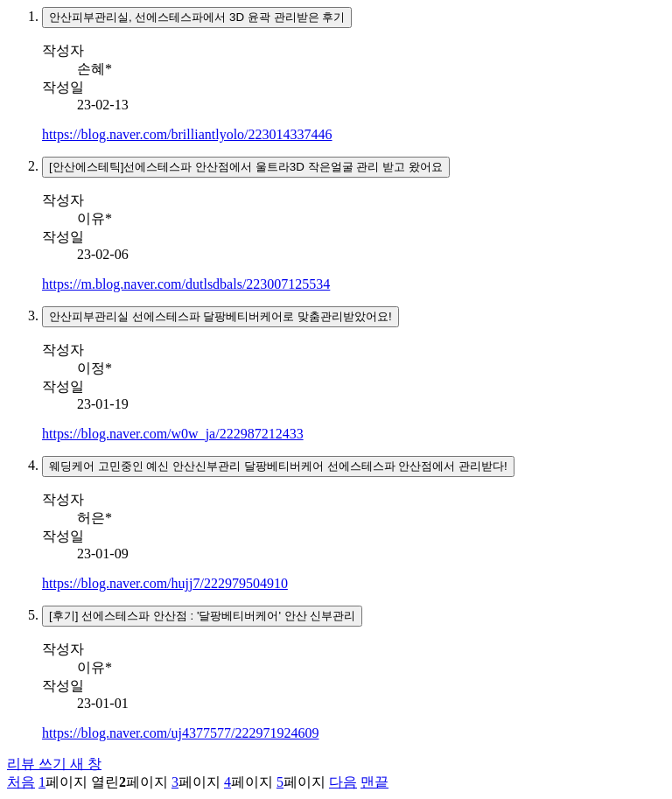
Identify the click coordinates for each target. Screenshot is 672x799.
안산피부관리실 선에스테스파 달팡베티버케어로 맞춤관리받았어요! (220, 316)
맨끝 (374, 782)
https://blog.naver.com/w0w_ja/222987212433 (173, 434)
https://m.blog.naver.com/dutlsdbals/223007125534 (186, 284)
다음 (343, 782)
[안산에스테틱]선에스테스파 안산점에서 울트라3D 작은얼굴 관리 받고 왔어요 (246, 167)
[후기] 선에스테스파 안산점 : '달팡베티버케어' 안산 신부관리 (202, 616)
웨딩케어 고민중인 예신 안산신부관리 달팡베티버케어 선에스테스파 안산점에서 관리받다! (278, 466)
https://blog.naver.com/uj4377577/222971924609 (180, 733)
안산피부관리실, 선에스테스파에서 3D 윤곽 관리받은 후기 (197, 17)
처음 (21, 782)
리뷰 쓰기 (54, 764)
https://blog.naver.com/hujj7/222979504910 (165, 583)
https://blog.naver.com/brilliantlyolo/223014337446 (187, 134)
